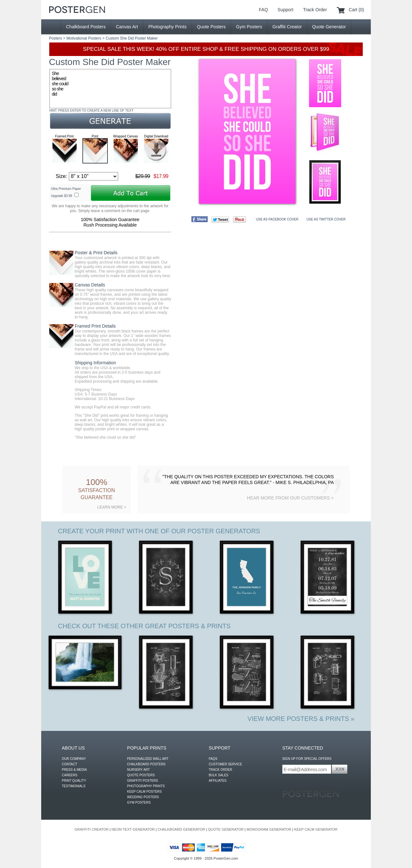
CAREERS (70, 775)
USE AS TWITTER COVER (326, 219)
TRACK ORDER (220, 770)
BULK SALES (218, 775)
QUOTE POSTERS (141, 775)
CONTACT (70, 764)
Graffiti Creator (287, 27)
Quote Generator (329, 27)
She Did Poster (133, 38)
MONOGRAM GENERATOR (269, 829)
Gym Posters (249, 27)
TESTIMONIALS (74, 786)
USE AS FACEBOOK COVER (277, 219)
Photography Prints (168, 27)
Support (285, 10)
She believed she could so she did (110, 89)
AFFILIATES (217, 781)
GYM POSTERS (139, 803)
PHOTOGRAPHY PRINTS (146, 786)
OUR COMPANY (74, 759)
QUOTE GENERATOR (226, 829)
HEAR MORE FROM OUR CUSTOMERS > (290, 498)
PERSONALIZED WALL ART (148, 759)
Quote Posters (211, 27)
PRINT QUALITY (74, 781)
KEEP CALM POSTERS (145, 792)
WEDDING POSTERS (143, 797)
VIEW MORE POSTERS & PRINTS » (301, 719)
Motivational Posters (84, 38)
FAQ (263, 10)
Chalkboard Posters (86, 27)
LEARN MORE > (112, 507)
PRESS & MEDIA (74, 770)
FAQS (213, 759)
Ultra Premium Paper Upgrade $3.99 (66, 192)
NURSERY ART (139, 770)
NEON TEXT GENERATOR (133, 829)
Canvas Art (127, 27)
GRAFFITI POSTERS (143, 781)
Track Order (315, 10)
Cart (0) (356, 10)
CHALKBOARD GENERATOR (182, 829)
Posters (56, 38)
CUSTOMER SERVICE (225, 764)
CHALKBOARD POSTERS (146, 764)
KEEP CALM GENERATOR (316, 829)
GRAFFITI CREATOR (92, 829)
